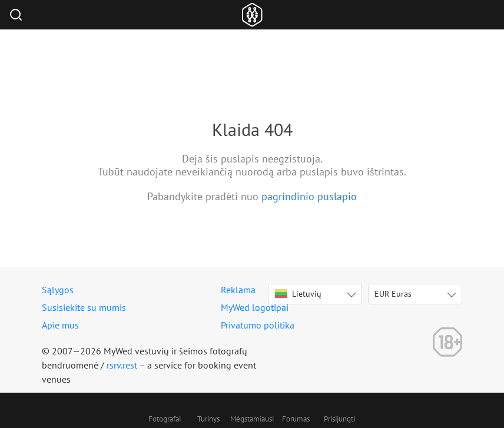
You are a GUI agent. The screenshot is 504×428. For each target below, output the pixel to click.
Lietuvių (298, 294)
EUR (393, 294)
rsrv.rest (122, 365)
